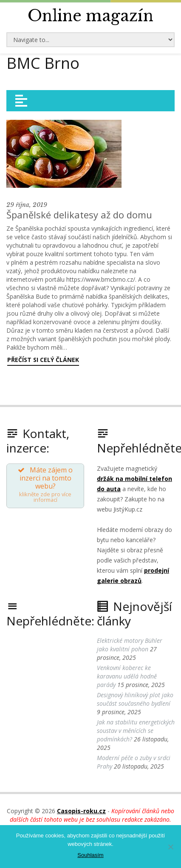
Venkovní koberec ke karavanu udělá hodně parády (127, 676)
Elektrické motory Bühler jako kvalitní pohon (130, 645)
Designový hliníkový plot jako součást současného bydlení (135, 699)
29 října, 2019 (27, 205)
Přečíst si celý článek (43, 360)
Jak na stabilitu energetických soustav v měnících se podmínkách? (136, 731)
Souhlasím (90, 855)
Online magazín (90, 16)
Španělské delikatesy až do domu (79, 215)
